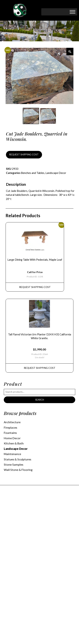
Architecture (12, 422)
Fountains (10, 433)
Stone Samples (14, 464)
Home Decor (12, 438)
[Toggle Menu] (73, 12)
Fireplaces (10, 427)
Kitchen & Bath (14, 443)
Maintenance (12, 454)
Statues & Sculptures (17, 459)
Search (40, 400)
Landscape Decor (56, 173)
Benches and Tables (33, 173)
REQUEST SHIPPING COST (24, 154)
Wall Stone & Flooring (18, 470)
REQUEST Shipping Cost (35, 287)
